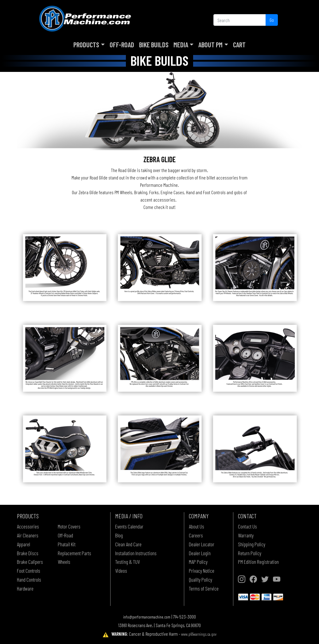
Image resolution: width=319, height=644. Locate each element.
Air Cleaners (28, 535)
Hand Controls (29, 579)
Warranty (246, 535)
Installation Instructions (136, 553)
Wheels (64, 562)
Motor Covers (69, 526)
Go (272, 20)
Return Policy (250, 553)
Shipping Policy (252, 544)
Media (181, 45)
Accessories (28, 526)
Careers (196, 535)
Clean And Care (128, 544)
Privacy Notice (202, 571)
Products (86, 45)
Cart (239, 45)
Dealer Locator (202, 544)
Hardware (25, 588)
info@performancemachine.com (147, 617)
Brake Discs (28, 553)
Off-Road (122, 45)
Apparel (23, 544)
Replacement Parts (74, 553)
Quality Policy (200, 579)
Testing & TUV (127, 562)
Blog (119, 535)
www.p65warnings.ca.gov (199, 634)
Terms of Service (204, 588)
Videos (121, 571)
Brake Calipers (30, 562)
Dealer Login (200, 553)
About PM (210, 45)
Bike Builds (154, 45)
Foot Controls (29, 571)
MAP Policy (198, 562)
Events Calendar (129, 526)
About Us (196, 526)
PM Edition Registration (258, 562)
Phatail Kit (67, 544)
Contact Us (247, 526)
